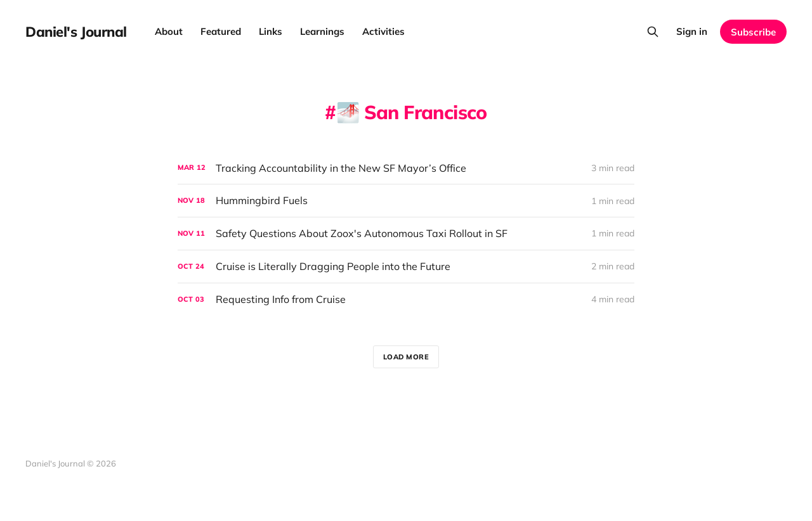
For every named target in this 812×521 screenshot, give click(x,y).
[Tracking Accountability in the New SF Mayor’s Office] (406, 168)
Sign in (692, 31)
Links (271, 31)
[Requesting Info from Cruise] (406, 299)
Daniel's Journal (76, 32)
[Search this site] (653, 32)
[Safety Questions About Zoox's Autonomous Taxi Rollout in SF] (406, 234)
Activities (383, 31)
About (169, 31)
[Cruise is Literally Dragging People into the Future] (406, 267)
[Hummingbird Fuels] (406, 201)
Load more (406, 357)
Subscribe (753, 32)
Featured (221, 31)
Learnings (322, 31)
